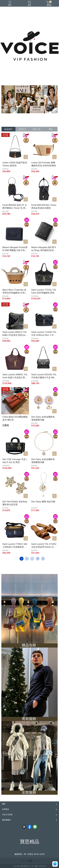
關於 (4, 804)
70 (38, 559)
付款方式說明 (7, 815)
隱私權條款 (6, 820)
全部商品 (6, 809)
